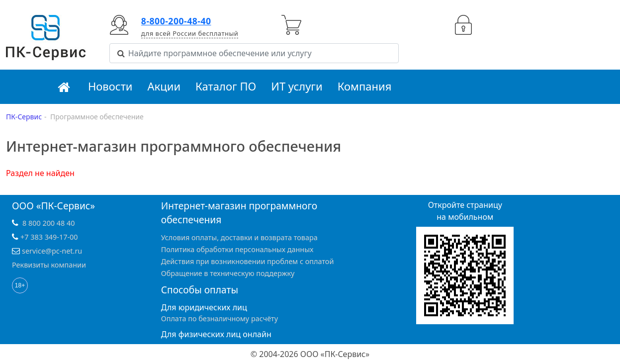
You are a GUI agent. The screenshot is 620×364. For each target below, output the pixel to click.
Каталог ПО (226, 86)
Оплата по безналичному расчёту (220, 318)
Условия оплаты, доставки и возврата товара (239, 237)
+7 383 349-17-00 (49, 237)
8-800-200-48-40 (176, 21)
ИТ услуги (297, 86)
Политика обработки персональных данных (237, 249)
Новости (110, 86)
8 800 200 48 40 (49, 223)
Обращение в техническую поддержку (228, 273)
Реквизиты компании (49, 265)
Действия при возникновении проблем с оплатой (248, 261)
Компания (365, 86)
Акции (164, 86)
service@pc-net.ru (52, 251)
